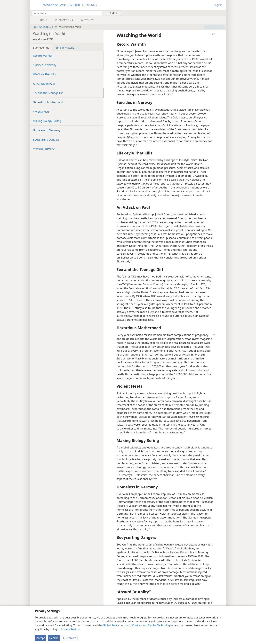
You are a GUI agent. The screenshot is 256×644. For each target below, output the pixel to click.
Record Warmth (43, 56)
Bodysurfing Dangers (46, 140)
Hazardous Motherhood (48, 102)
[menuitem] (222, 13)
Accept (41, 638)
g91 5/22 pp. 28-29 (44, 27)
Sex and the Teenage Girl (48, 93)
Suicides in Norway (45, 65)
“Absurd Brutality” (44, 149)
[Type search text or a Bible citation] (65, 13)
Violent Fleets (41, 112)
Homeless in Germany (47, 130)
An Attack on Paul (44, 84)
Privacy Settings (71, 629)
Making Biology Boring (47, 121)
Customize (70, 638)
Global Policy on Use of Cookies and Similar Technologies (138, 625)
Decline (54, 638)
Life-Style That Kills (44, 74)
